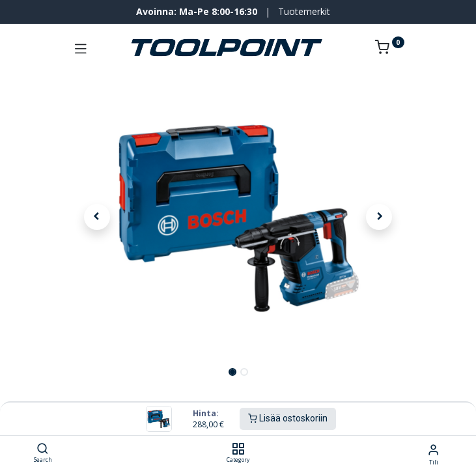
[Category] (238, 449)
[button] (97, 217)
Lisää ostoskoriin (288, 418)
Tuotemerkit (304, 11)
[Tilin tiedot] (433, 449)
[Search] (43, 449)
